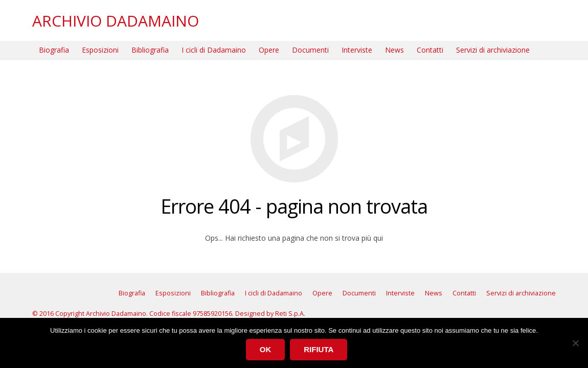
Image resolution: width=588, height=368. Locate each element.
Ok (266, 349)
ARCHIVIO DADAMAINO (116, 21)
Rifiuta (319, 349)
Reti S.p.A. (290, 314)
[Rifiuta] (575, 343)
